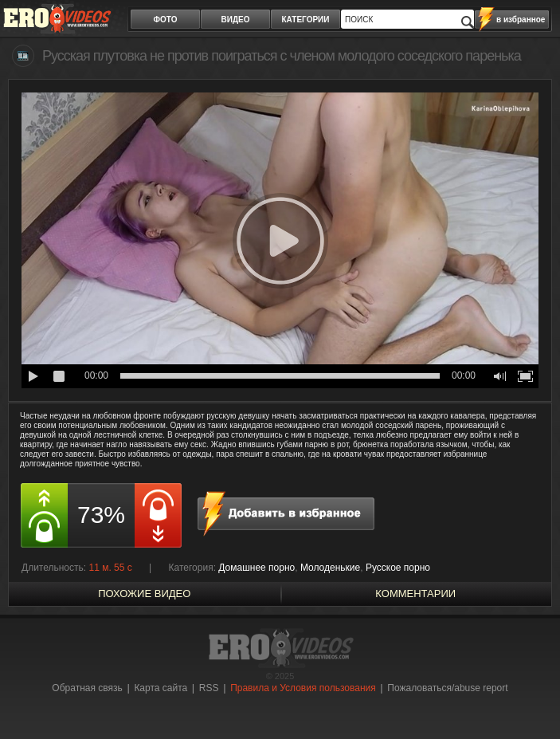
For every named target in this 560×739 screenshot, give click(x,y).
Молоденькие (330, 568)
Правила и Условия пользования (303, 688)
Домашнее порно (257, 568)
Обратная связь (87, 688)
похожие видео (144, 594)
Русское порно (398, 568)
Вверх (530, 697)
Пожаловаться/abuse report (447, 688)
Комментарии (415, 594)
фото (166, 20)
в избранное (521, 20)
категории (306, 20)
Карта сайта (161, 688)
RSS (209, 688)
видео (236, 20)
